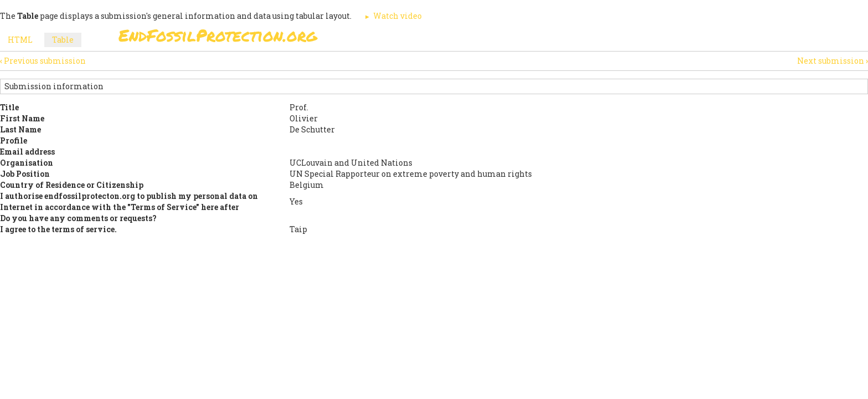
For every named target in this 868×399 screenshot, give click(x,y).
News (623, 39)
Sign (422, 39)
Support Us (568, 39)
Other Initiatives (690, 39)
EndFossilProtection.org (218, 35)
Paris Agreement (487, 39)
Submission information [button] (54, 86)
